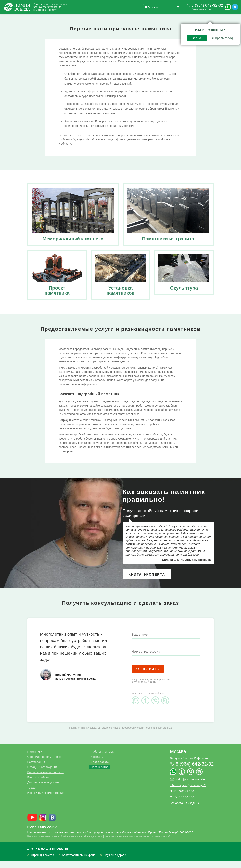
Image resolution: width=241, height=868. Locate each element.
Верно (140, 27)
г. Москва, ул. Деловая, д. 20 (188, 792)
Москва (178, 758)
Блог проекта (100, 769)
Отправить (148, 676)
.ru (42, 834)
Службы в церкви (115, 862)
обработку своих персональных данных (148, 735)
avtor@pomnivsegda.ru (192, 786)
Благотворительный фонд (79, 862)
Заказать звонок (203, 9)
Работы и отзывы (49, 17)
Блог (81, 17)
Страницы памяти (42, 862)
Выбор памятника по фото (46, 779)
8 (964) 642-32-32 (207, 5)
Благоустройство (39, 784)
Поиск (222, 17)
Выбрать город (165, 27)
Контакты (105, 17)
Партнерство (99, 774)
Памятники (35, 759)
